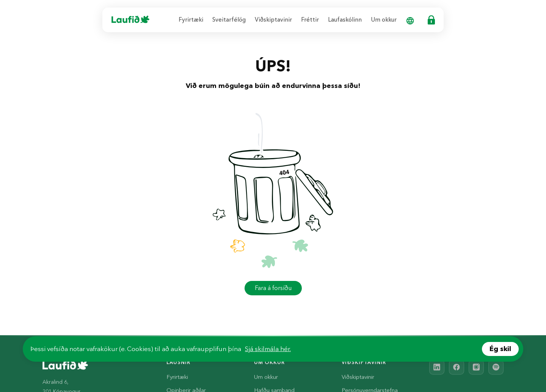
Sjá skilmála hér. (268, 349)
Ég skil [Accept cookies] (500, 349)
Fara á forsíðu (273, 288)
